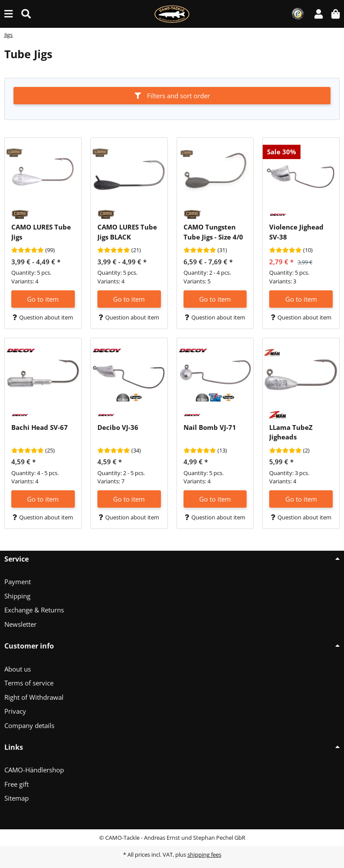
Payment (18, 582)
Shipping (17, 596)
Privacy (15, 711)
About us (18, 669)
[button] (319, 14)
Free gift (17, 784)
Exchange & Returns (34, 610)
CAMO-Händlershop (34, 770)
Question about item (43, 317)
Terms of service (29, 683)
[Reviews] (28, 250)
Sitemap (17, 798)
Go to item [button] (43, 299)
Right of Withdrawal (34, 697)
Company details (29, 725)
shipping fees (204, 855)
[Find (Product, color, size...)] (26, 14)
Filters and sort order (172, 96)
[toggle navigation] (8, 14)
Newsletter (20, 624)
